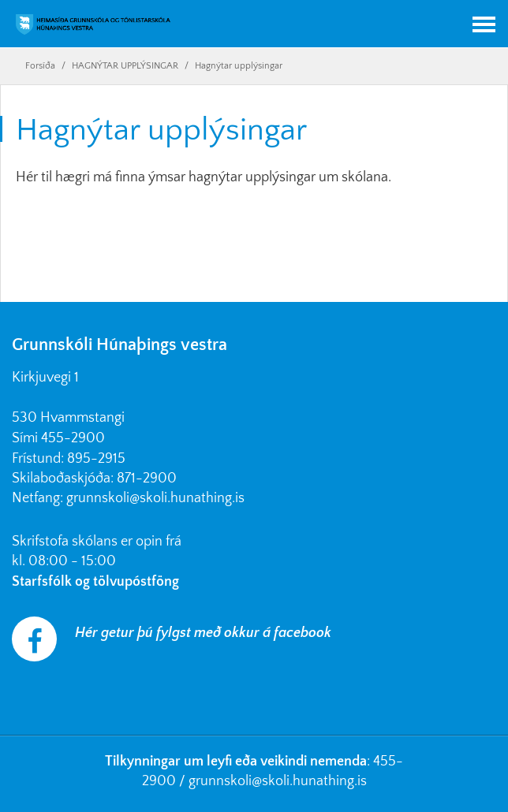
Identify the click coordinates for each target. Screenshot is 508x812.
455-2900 (73, 438)
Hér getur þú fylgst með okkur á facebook (203, 633)
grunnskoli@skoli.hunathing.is (155, 498)
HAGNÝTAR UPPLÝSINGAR (125, 66)
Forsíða (40, 66)
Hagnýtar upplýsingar (239, 66)
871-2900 (147, 479)
